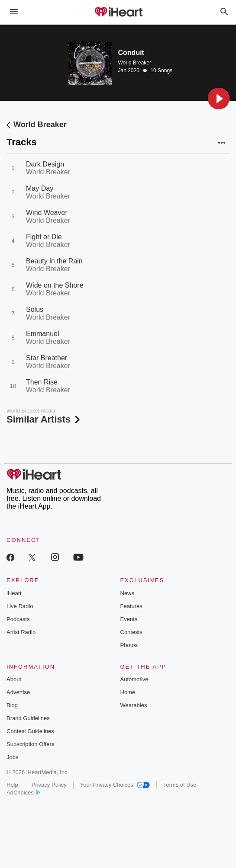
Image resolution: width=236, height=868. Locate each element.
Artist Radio (21, 632)
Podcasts (18, 619)
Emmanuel (42, 334)
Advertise (18, 692)
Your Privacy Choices (115, 785)
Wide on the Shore (55, 285)
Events (129, 619)
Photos (129, 645)
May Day (40, 188)
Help (12, 785)
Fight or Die (44, 237)
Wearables (134, 705)
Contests (131, 632)
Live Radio (20, 606)
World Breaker (135, 63)
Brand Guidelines (28, 718)
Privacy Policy (49, 785)
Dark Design (45, 164)
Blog (12, 705)
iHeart (14, 593)
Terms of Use (180, 785)
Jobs (12, 757)
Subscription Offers (30, 744)
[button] (219, 99)
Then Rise (42, 382)
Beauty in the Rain (54, 261)
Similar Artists (44, 419)
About (14, 679)
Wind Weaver (47, 213)
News (128, 593)
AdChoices (23, 793)
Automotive (134, 679)
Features (131, 606)
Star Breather (47, 358)
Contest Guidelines (30, 731)
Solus (35, 309)
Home (128, 692)
